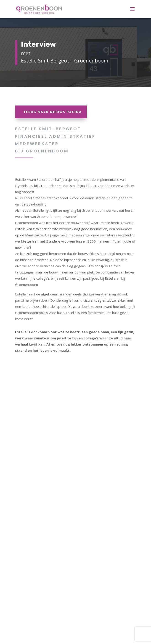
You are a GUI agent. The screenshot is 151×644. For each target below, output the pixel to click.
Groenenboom (47, 151)
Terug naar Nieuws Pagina (53, 112)
